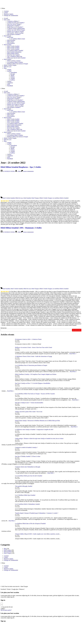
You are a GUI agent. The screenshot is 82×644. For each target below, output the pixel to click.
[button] (41, 8)
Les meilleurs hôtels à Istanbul (15, 51)
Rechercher (4, 328)
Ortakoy (13, 77)
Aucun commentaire (28, 171)
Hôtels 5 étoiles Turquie (10, 65)
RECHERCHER (77, 330)
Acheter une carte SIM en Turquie (16, 30)
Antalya (9, 81)
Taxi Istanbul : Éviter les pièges (15, 33)
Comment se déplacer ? (13, 21)
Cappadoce (10, 83)
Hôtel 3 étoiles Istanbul (13, 49)
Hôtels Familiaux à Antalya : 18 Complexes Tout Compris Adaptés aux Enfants (36, 374)
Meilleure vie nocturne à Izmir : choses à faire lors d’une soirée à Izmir (34, 347)
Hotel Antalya (8, 59)
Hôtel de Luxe (8, 67)
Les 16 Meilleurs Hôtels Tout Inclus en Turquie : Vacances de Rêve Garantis (35, 394)
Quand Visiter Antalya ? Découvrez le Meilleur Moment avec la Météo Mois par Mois (38, 421)
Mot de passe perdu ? (6, 610)
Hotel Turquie (8, 36)
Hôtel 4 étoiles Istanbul (13, 48)
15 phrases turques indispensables (16, 29)
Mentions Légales (9, 14)
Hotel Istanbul (8, 45)
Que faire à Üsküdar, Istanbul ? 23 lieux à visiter (28, 456)
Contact (6, 13)
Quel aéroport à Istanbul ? (14, 34)
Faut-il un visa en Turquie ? (14, 24)
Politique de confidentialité (11, 16)
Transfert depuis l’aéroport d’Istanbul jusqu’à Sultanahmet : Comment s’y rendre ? (37, 513)
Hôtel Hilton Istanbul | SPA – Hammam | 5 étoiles (21, 228)
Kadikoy (13, 80)
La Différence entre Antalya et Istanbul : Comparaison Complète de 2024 (34, 430)
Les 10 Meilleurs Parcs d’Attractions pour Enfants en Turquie (31, 365)
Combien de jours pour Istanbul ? (16, 23)
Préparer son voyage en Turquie (15, 31)
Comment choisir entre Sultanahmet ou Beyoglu (28, 467)
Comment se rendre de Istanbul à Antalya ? (26, 447)
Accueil (6, 18)
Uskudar (13, 78)
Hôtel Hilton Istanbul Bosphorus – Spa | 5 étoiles (21, 167)
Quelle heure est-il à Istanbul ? (15, 27)
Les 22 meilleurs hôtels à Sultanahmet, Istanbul (27, 504)
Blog (5, 68)
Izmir (9, 84)
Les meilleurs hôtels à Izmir (18, 39)
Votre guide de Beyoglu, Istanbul (24, 486)
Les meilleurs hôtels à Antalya (15, 62)
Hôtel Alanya (11, 42)
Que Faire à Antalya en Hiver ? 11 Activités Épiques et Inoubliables (33, 383)
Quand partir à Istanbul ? (14, 26)
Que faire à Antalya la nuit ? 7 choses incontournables (29, 403)
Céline (19, 171)
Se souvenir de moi (7, 607)
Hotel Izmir (10, 37)
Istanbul (9, 71)
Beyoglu (13, 74)
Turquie (9, 70)
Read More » (73, 354)
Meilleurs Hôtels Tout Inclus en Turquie (18, 64)
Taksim (12, 75)
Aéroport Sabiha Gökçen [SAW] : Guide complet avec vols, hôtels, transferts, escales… (38, 534)
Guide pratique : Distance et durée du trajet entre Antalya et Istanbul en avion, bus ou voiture (39, 438)
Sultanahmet (14, 73)
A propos (6, 11)
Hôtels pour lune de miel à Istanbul (16, 58)
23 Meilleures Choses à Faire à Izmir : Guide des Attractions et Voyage (34, 356)
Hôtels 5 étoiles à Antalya (14, 61)
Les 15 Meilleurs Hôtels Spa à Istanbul (25, 495)
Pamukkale (10, 86)
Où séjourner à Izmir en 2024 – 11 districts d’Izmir (28, 339)
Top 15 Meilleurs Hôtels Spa (15, 56)
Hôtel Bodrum (11, 43)
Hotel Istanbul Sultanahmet (14, 52)
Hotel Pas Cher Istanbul (13, 55)
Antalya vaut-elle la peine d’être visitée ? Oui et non (29, 412)
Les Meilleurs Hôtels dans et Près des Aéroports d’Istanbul (30, 524)
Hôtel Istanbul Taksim (13, 53)
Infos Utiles (7, 20)
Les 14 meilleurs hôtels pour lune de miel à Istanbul (29, 476)
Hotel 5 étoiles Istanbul (13, 46)
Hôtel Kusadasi (11, 40)
